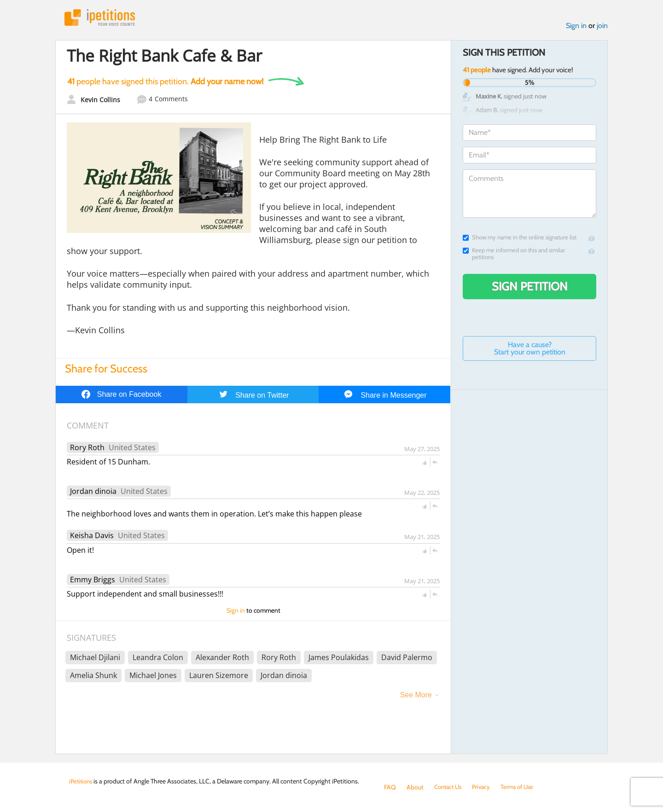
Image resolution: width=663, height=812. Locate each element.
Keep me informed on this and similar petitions (514, 255)
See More (416, 696)
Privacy (485, 787)
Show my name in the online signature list (520, 239)
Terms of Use (523, 787)
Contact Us (450, 787)
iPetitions (103, 18)
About (415, 787)
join (602, 27)
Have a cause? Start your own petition (530, 350)
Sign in (576, 27)
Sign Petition (530, 288)
